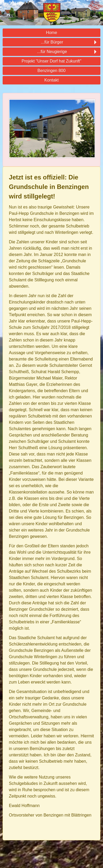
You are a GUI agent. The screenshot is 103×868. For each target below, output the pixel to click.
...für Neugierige (51, 52)
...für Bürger (51, 42)
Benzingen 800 (52, 71)
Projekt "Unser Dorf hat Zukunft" (51, 61)
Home (52, 33)
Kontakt (51, 80)
